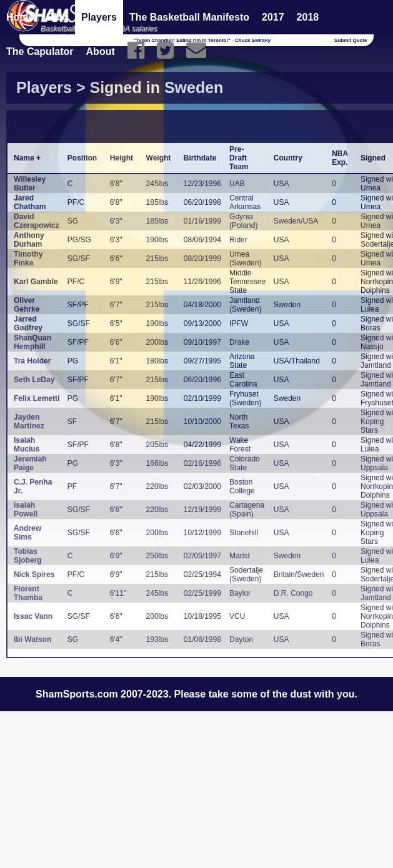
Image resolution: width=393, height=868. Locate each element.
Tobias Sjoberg (28, 556)
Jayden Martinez (29, 422)
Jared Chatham (30, 202)
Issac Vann (33, 616)
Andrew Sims (27, 533)
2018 (308, 17)
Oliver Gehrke (27, 305)
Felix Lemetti (37, 398)
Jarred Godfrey (28, 323)
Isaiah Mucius (27, 445)
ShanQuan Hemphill (32, 342)
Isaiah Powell (26, 510)
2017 (273, 17)
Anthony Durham (29, 240)
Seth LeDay (34, 380)
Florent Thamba (28, 593)
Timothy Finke (28, 259)
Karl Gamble (36, 282)
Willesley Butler (30, 184)
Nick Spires (34, 575)
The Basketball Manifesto (189, 17)
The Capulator (40, 52)
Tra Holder (32, 361)
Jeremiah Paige (30, 463)
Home (20, 17)
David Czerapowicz (37, 221)
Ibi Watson (32, 639)
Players (99, 17)
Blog (57, 17)
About (101, 52)
